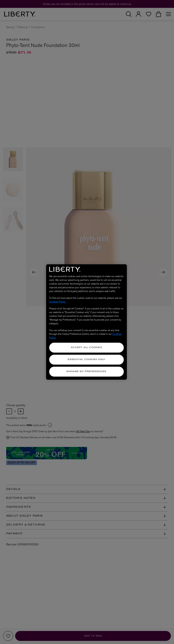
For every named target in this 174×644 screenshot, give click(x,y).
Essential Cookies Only (86, 360)
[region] (86, 322)
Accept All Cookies (86, 348)
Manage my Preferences (86, 372)
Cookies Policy (57, 302)
